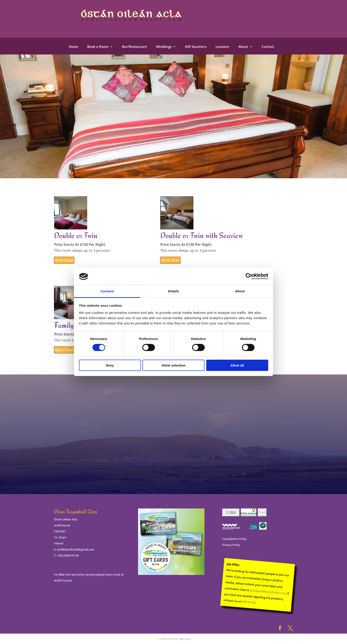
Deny (110, 365)
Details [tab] (173, 291)
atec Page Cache (182, 639)
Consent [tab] (107, 291)
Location (222, 47)
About (243, 47)
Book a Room (98, 47)
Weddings (164, 47)
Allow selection (173, 365)
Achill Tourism (63, 580)
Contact (268, 47)
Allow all (237, 365)
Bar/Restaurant (134, 47)
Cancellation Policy (234, 539)
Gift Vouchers (196, 47)
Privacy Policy (231, 545)
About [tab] (240, 291)
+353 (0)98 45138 (68, 555)
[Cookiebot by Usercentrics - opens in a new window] (249, 276)
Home (73, 47)
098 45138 (249, 602)
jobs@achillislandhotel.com (268, 592)
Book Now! (64, 260)
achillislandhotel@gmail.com (76, 549)
